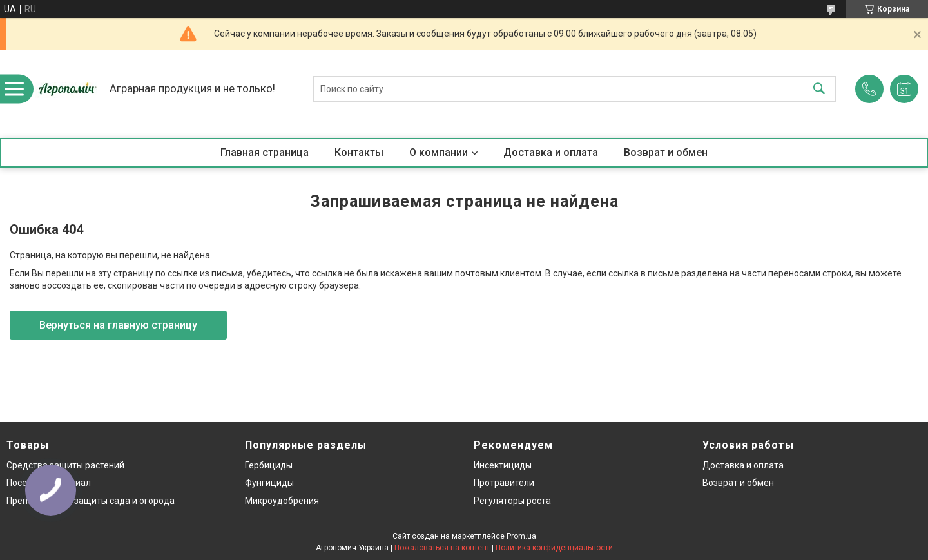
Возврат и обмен (666, 152)
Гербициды (269, 465)
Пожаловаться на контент (442, 548)
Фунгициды (269, 483)
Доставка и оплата (551, 152)
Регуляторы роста (512, 501)
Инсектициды (503, 465)
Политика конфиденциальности (554, 548)
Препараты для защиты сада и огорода (91, 501)
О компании (439, 152)
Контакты (359, 152)
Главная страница (265, 152)
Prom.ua (521, 536)
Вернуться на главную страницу (118, 325)
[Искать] (819, 89)
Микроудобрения (282, 501)
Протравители (504, 483)
